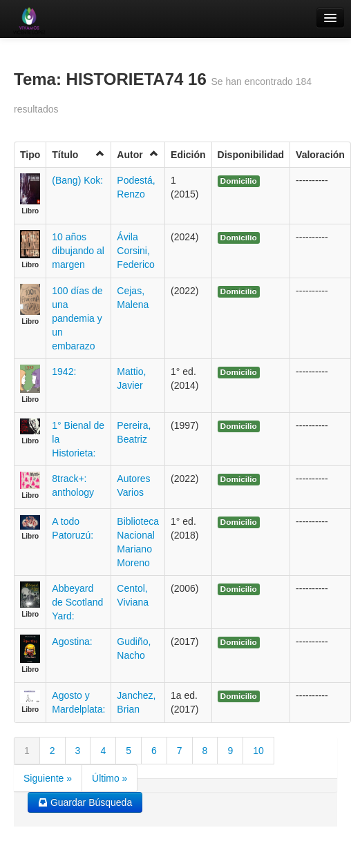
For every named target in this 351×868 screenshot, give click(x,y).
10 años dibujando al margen (78, 251)
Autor (138, 154)
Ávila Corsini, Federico (135, 251)
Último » (110, 778)
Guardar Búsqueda (85, 802)
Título (78, 154)
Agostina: (72, 642)
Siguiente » (48, 778)
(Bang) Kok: (77, 180)
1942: (64, 372)
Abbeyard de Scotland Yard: (77, 602)
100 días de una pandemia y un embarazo (77, 318)
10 (258, 751)
